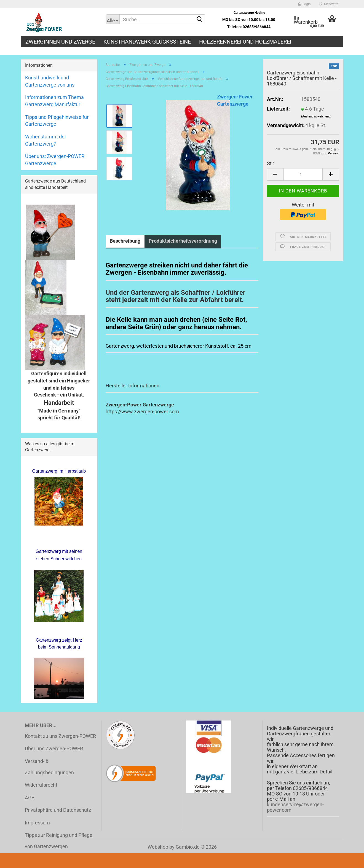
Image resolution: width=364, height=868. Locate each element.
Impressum (37, 823)
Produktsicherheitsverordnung (183, 241)
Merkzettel (329, 4)
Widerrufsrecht (41, 785)
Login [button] (304, 4)
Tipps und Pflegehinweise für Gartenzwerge (57, 121)
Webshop (158, 847)
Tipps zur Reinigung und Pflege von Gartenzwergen (59, 841)
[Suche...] (113, 19)
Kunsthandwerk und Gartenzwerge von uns (50, 81)
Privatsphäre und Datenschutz (58, 810)
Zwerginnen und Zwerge (60, 42)
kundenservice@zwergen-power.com (295, 807)
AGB (30, 798)
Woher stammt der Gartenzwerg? (46, 140)
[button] (275, 174)
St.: (271, 163)
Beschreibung (125, 241)
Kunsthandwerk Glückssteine (147, 42)
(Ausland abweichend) (316, 116)
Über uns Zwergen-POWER (54, 748)
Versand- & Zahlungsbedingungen (49, 767)
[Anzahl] (303, 174)
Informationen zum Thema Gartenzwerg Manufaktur (54, 101)
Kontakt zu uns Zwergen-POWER (60, 736)
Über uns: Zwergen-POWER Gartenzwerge (55, 160)
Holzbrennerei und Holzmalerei (245, 42)
